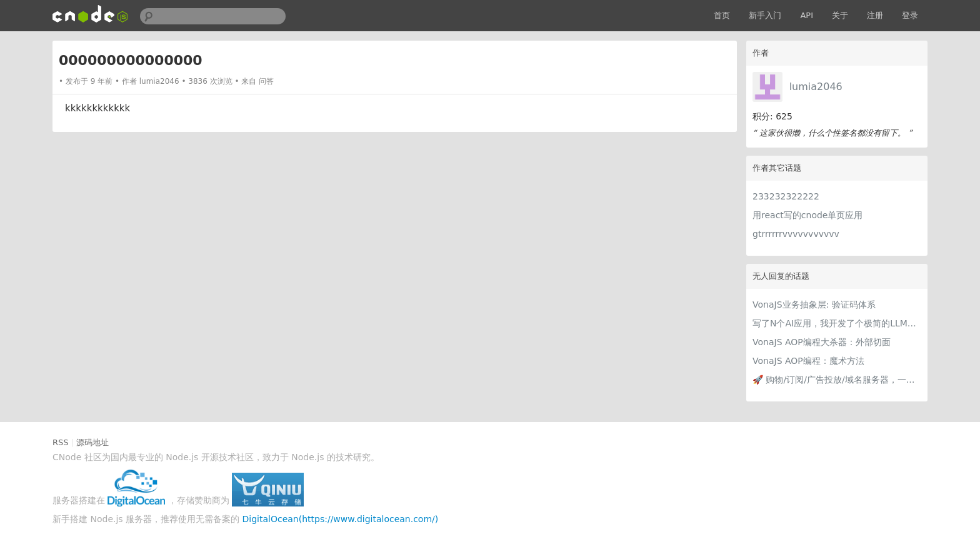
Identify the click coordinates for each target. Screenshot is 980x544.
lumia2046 (816, 87)
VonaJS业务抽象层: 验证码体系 (814, 305)
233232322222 (786, 196)
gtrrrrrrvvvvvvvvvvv (796, 234)
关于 (840, 15)
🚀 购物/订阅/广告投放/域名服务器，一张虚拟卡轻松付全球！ (837, 380)
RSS (61, 442)
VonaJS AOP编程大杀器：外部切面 (822, 342)
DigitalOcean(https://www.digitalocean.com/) (341, 519)
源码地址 (92, 442)
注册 (875, 15)
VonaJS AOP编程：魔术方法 (808, 361)
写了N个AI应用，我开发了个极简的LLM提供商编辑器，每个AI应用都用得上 (837, 323)
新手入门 (765, 15)
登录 (910, 15)
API (807, 15)
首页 (722, 15)
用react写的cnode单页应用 (807, 215)
